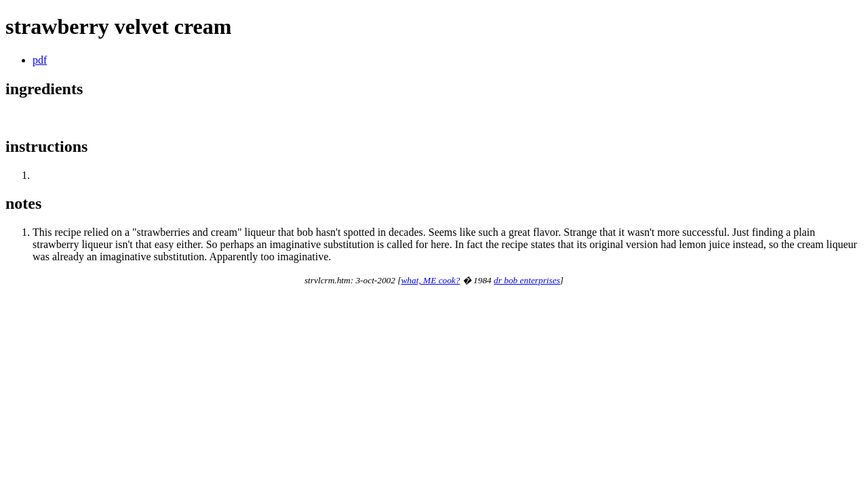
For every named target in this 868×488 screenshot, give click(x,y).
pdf (40, 60)
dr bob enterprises (527, 280)
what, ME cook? (430, 280)
